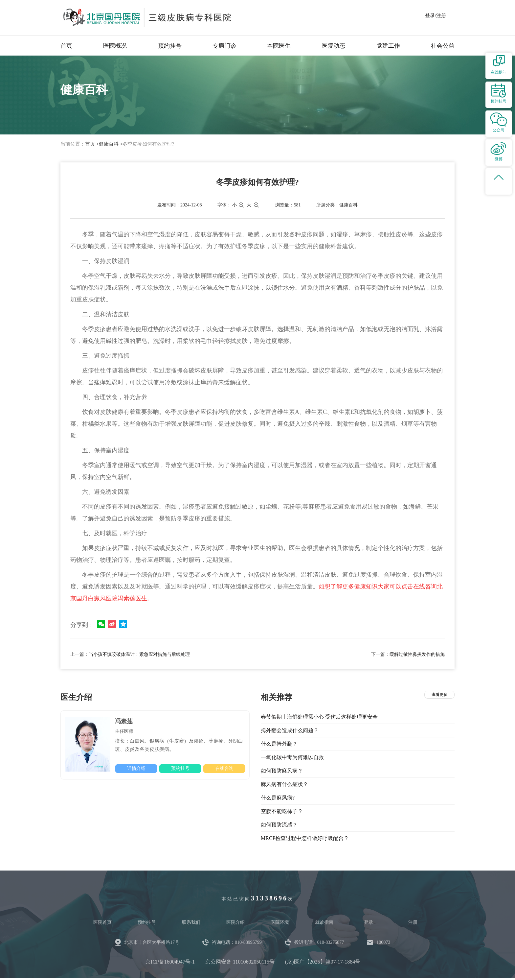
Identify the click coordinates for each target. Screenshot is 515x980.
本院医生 (279, 46)
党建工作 (388, 46)
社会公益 (443, 46)
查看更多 (439, 695)
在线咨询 (224, 768)
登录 (369, 922)
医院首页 (102, 922)
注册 (413, 922)
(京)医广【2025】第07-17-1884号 (323, 962)
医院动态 (333, 46)
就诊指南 (324, 922)
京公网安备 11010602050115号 (240, 962)
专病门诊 (224, 46)
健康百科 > (111, 144)
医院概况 (115, 46)
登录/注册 (436, 15)
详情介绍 (136, 768)
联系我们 (191, 922)
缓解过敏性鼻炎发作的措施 (417, 654)
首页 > (92, 144)
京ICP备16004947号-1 (170, 962)
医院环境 (280, 922)
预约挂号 (170, 46)
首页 (66, 46)
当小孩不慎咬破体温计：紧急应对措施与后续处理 (139, 654)
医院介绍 (235, 922)
